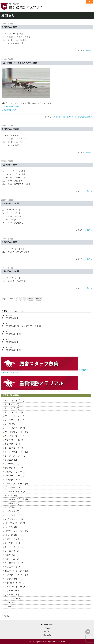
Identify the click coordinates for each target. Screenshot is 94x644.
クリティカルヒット (14, 452)
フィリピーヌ (11, 543)
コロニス (9, 460)
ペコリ (8, 555)
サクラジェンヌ (12, 468)
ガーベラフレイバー (14, 432)
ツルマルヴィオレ (13, 491)
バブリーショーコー (14, 531)
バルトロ (9, 535)
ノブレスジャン (12, 519)
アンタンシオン (12, 412)
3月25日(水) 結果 (10, 242)
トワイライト (11, 507)
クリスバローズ (12, 448)
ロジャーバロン (12, 606)
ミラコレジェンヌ (13, 583)
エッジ (8, 424)
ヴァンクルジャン (13, 416)
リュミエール (11, 598)
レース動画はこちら (10, 106)
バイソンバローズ (13, 523)
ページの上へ (88, 632)
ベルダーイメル (12, 563)
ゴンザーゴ (10, 464)
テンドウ (9, 495)
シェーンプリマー (13, 472)
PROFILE (47, 632)
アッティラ (10, 408)
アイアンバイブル (13, 400)
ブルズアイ (10, 551)
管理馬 (90, 117)
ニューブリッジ (12, 515)
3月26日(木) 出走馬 (11, 203)
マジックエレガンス (14, 575)
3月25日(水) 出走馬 (11, 271)
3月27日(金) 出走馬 (11, 129)
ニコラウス (10, 511)
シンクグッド (11, 480)
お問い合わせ (47, 635)
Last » (39, 299)
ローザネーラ (11, 602)
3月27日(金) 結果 (10, 27)
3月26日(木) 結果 (10, 165)
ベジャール (10, 559)
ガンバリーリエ (12, 440)
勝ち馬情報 (82, 117)
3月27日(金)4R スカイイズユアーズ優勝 (19, 63)
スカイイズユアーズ (69, 117)
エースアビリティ (13, 420)
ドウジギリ (10, 503)
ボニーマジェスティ (14, 571)
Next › (31, 299)
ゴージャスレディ (13, 456)
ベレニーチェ (11, 567)
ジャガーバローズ (13, 476)
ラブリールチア (12, 591)
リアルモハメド (12, 595)
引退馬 (5, 616)
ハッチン (9, 527)
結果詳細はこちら (9, 110)
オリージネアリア (13, 428)
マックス (9, 579)
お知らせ (89, 50)
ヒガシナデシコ (12, 539)
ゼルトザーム (11, 487)
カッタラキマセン (13, 436)
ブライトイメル (12, 547)
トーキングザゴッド (14, 499)
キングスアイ (11, 444)
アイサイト (10, 404)
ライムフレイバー (13, 587)
